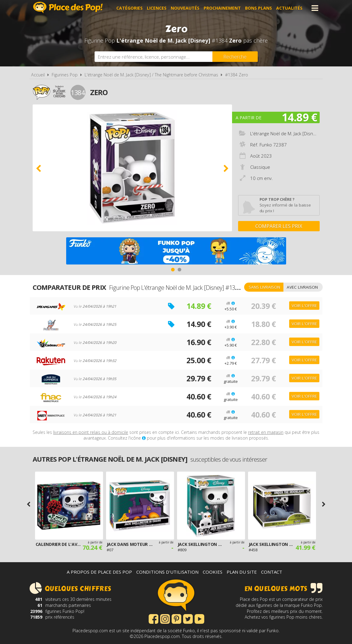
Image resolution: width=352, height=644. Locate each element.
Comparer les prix (279, 226)
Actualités (289, 8)
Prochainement (222, 8)
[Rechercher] (235, 57)
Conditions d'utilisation (167, 572)
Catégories (129, 8)
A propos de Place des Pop (99, 572)
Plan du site (242, 572)
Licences (157, 8)
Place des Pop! (68, 7)
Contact (272, 572)
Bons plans (258, 8)
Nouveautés (185, 8)
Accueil (38, 75)
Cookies (213, 572)
